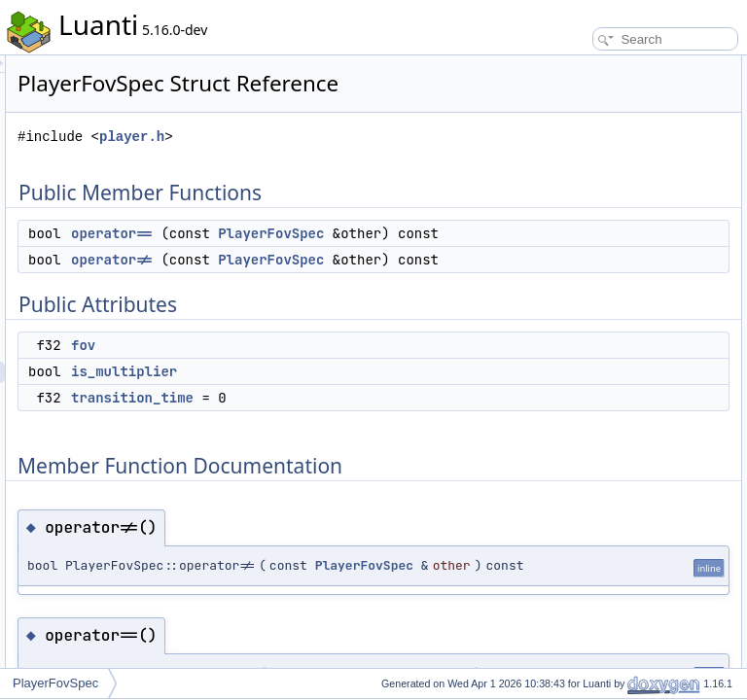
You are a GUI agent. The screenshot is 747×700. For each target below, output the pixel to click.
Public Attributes (572, 130)
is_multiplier (367, 506)
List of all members (579, 366)
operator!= (355, 351)
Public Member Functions (596, 66)
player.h (375, 164)
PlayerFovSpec (367, 303)
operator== (355, 282)
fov (326, 479)
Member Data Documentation (606, 280)
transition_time (375, 532)
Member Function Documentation (616, 216)
